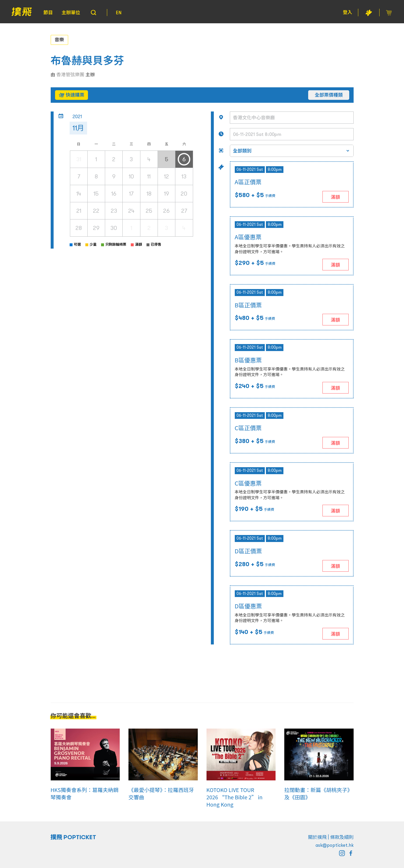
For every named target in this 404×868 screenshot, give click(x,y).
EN (119, 13)
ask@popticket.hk (335, 845)
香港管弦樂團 (70, 75)
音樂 (59, 40)
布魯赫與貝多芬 (87, 61)
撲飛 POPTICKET (74, 837)
